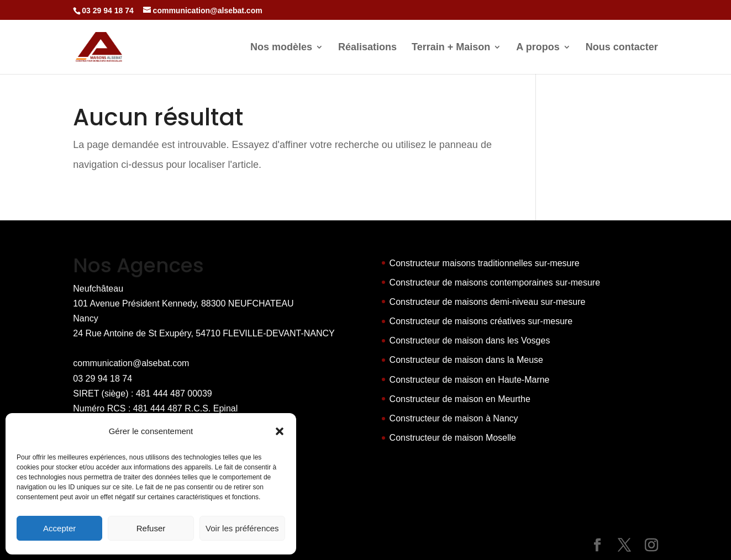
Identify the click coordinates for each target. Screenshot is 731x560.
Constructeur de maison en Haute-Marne (470, 380)
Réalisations (367, 48)
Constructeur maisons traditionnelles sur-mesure (485, 263)
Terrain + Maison (451, 48)
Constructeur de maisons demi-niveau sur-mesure (488, 302)
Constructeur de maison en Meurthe (460, 399)
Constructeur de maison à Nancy (454, 418)
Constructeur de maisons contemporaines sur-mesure (495, 282)
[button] (280, 431)
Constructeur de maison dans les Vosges (470, 340)
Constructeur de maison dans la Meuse (466, 360)
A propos (538, 48)
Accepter (59, 528)
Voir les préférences (242, 528)
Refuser (151, 528)
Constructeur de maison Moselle (453, 438)
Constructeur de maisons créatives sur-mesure (481, 321)
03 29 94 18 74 (102, 379)
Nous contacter (622, 48)
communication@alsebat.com (131, 363)
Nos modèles (281, 48)
